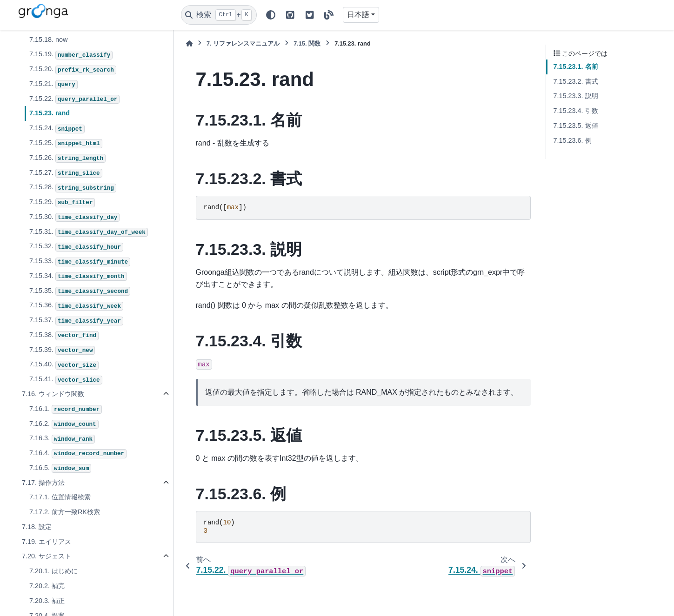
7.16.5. (60, 469)
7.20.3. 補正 (47, 601)
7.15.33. (80, 262)
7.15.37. (76, 321)
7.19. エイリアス (47, 542)
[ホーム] (189, 43)
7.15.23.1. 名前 (576, 66)
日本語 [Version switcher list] (358, 15)
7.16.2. (64, 424)
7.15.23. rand (50, 113)
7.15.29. (62, 203)
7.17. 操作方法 (43, 483)
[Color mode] (271, 15)
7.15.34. (78, 277)
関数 (307, 43)
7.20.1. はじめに (53, 571)
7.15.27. (66, 173)
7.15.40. (64, 365)
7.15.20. (73, 70)
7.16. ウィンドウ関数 (53, 394)
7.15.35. (80, 291)
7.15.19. (71, 55)
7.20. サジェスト (47, 556)
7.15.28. (73, 188)
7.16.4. (78, 454)
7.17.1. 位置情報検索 (60, 497)
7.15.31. (89, 232)
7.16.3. (62, 439)
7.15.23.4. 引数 (576, 111)
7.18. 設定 (37, 527)
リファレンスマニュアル (243, 43)
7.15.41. (66, 380)
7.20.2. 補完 (47, 586)
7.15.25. (66, 144)
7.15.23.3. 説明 (576, 96)
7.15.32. (76, 247)
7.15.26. (67, 159)
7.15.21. (53, 85)
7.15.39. (62, 351)
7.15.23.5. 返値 (576, 126)
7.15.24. (57, 129)
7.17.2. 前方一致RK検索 (65, 512)
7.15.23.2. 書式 (576, 81)
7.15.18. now (48, 40)
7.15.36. (76, 306)
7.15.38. (64, 336)
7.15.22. (75, 99)
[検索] (219, 15)
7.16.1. (66, 410)
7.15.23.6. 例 (573, 140)
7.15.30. (75, 218)
